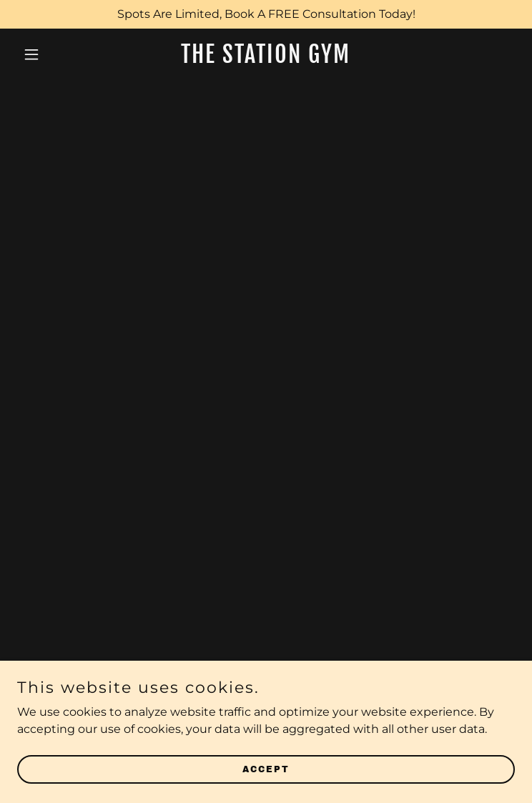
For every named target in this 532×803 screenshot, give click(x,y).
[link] (266, 59)
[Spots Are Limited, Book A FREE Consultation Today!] (266, 14)
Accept (266, 769)
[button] (54, 54)
